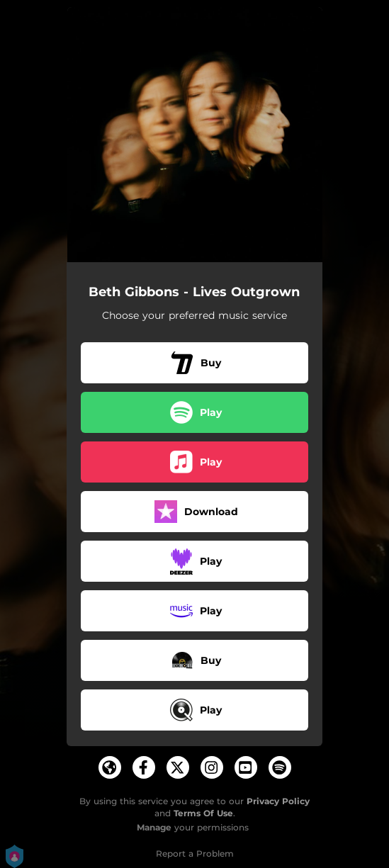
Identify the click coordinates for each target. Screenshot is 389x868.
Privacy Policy (278, 801)
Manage (154, 827)
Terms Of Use (203, 813)
